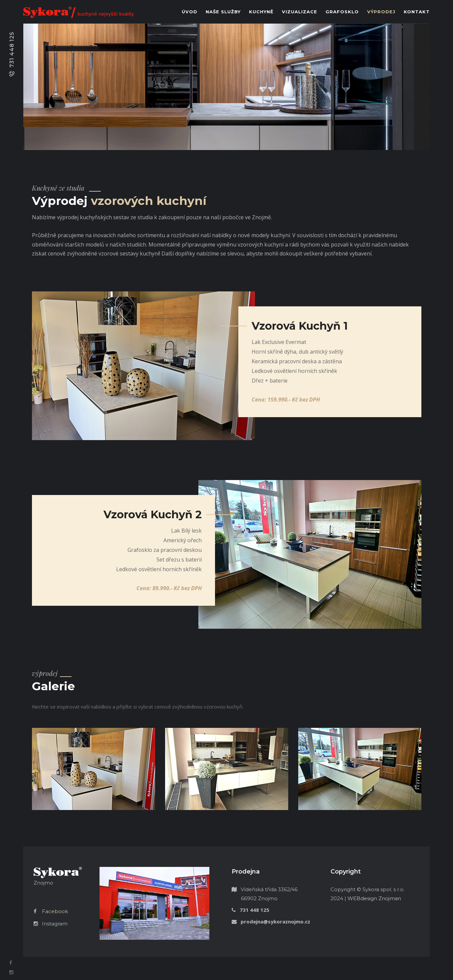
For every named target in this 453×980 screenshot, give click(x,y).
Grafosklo (342, 12)
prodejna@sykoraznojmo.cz (275, 921)
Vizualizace (300, 12)
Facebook (55, 911)
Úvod (190, 12)
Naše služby (223, 12)
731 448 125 (12, 50)
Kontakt (417, 12)
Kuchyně (261, 12)
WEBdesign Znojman (374, 898)
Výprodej (381, 12)
